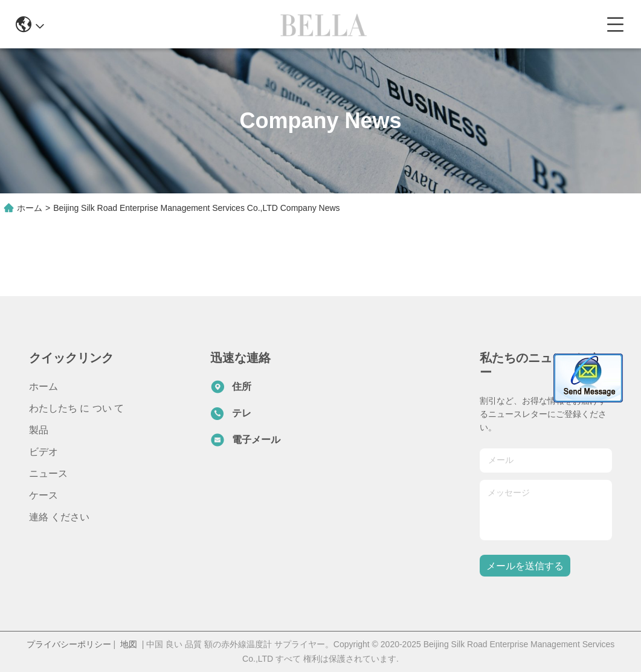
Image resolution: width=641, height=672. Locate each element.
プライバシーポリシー (69, 644)
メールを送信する (525, 566)
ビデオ (43, 452)
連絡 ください (59, 517)
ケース (43, 495)
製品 (39, 430)
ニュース (48, 473)
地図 (129, 644)
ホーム (30, 208)
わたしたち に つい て (76, 408)
